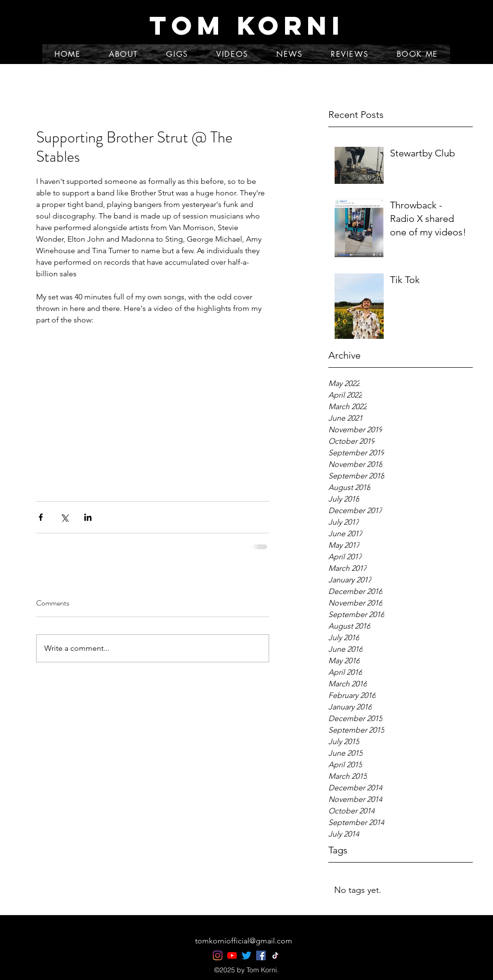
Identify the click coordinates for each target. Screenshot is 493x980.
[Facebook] (261, 955)
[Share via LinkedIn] (88, 517)
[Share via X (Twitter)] (64, 517)
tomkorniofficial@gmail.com (244, 941)
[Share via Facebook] (41, 517)
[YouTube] (232, 955)
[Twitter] (246, 955)
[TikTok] (275, 955)
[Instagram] (218, 955)
